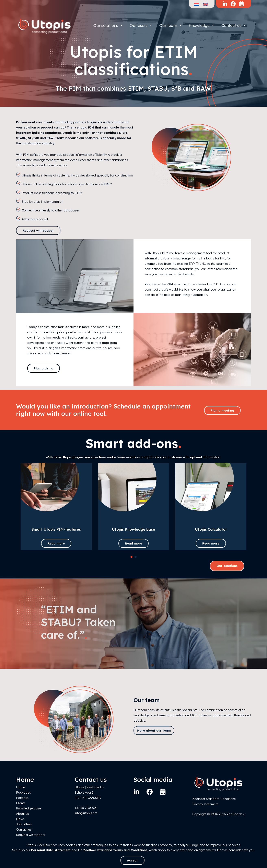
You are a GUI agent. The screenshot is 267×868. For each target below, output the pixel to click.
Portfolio (22, 798)
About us (22, 814)
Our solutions (108, 25)
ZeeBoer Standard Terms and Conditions (115, 850)
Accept (132, 860)
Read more (56, 543)
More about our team (154, 730)
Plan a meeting (222, 410)
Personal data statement (51, 850)
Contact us (234, 25)
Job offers (24, 824)
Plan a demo (44, 368)
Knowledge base (29, 808)
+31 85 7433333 (86, 808)
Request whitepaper (38, 230)
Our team (171, 25)
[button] (131, 557)
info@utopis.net (86, 813)
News (20, 819)
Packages (24, 792)
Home (21, 787)
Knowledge (202, 25)
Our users (141, 25)
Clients (21, 803)
